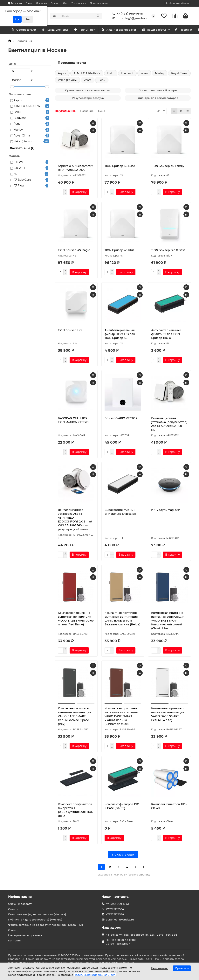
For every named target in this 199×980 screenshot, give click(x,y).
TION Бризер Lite (70, 331)
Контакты (15, 940)
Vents (88, 81)
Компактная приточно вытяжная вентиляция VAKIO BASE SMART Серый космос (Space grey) (75, 717)
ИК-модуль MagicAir (166, 511)
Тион (102, 81)
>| (144, 868)
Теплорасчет (79, 3)
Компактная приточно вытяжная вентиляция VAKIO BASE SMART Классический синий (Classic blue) (168, 621)
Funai (17, 124)
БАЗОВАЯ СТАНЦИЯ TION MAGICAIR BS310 (73, 421)
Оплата (55, 3)
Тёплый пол (89, 30)
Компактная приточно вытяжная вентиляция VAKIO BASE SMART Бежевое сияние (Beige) (122, 619)
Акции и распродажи (125, 30)
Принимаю (182, 968)
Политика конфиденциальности (95, 975)
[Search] (80, 16)
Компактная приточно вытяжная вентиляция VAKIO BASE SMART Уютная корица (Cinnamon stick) (121, 717)
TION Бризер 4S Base (120, 167)
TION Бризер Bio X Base (168, 251)
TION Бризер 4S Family (168, 167)
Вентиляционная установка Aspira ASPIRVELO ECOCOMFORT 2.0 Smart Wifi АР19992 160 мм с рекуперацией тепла (75, 520)
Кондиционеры (25, 30)
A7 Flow (19, 186)
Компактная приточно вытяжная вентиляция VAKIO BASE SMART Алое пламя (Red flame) (76, 619)
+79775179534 (115, 909)
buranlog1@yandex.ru (130, 19)
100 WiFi (19, 163)
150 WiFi (19, 169)
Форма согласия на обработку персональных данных (45, 925)
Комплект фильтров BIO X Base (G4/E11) (122, 807)
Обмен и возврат (20, 904)
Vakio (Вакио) (23, 142)
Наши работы (163, 30)
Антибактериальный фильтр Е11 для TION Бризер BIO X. (166, 335)
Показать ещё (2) (22, 149)
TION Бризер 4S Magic (74, 251)
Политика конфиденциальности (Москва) (37, 914)
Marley (18, 130)
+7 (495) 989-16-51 (127, 14)
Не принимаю (160, 968)
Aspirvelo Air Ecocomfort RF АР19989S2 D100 (75, 168)
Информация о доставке (25, 935)
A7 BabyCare (22, 180)
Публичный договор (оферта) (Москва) (35, 920)
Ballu (17, 113)
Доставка (41, 3)
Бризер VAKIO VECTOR (121, 419)
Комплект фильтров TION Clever (169, 807)
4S (15, 174)
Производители (99, 3)
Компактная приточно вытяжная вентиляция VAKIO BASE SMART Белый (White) (168, 715)
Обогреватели (58, 30)
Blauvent (20, 118)
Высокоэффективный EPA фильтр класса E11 (120, 513)
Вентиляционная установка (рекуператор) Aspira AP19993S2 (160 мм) (169, 425)
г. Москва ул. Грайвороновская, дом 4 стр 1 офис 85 (141, 935)
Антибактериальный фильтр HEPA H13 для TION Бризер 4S (120, 335)
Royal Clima (22, 136)
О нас (29, 3)
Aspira (18, 101)
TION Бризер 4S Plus (119, 251)
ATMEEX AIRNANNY (27, 107)
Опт (65, 3)
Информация (20, 897)
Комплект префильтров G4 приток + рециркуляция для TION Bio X (76, 811)
